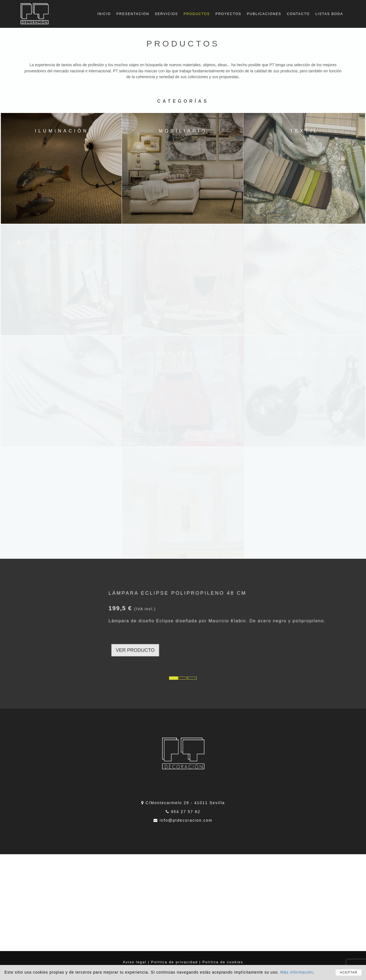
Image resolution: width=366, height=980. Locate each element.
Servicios (166, 14)
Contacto (298, 14)
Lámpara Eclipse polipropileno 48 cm (181, 615)
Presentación (133, 14)
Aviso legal (135, 962)
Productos (197, 14)
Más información (297, 972)
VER (167, 634)
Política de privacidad (174, 962)
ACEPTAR (349, 972)
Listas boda (329, 14)
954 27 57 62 (186, 812)
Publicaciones (264, 14)
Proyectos (228, 14)
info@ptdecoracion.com (186, 820)
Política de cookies (223, 962)
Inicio (104, 14)
